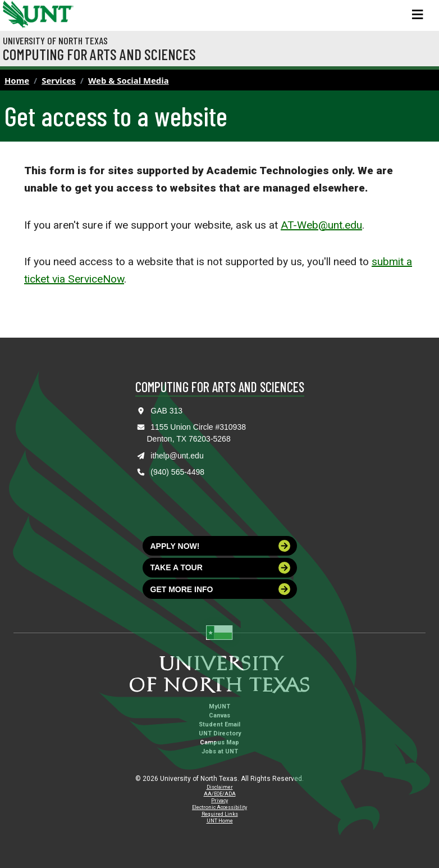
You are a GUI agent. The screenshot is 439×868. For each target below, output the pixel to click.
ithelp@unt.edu (177, 456)
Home (17, 80)
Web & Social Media (129, 80)
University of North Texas (55, 40)
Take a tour (221, 568)
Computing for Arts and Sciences (99, 54)
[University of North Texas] (14, 13)
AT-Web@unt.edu (321, 225)
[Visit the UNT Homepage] (56, 10)
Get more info (221, 589)
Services (59, 80)
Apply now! (221, 546)
